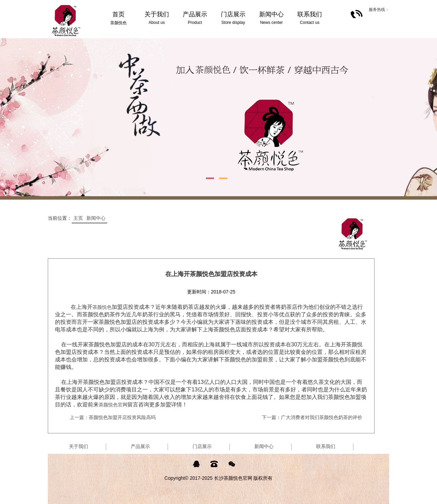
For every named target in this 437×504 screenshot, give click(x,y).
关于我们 (79, 446)
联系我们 (326, 446)
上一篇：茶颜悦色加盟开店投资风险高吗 (113, 417)
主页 (78, 218)
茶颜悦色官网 (113, 405)
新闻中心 (96, 218)
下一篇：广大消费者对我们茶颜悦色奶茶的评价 (312, 417)
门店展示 (202, 446)
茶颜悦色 (102, 307)
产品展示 (140, 446)
